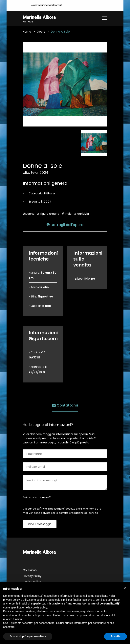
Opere (41, 32)
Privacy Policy (32, 576)
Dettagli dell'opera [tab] (65, 225)
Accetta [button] (115, 636)
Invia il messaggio (40, 524)
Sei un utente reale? (37, 497)
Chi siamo (30, 570)
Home (27, 32)
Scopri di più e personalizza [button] (28, 636)
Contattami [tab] (65, 405)
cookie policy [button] (39, 607)
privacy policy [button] (11, 600)
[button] (125, 588)
